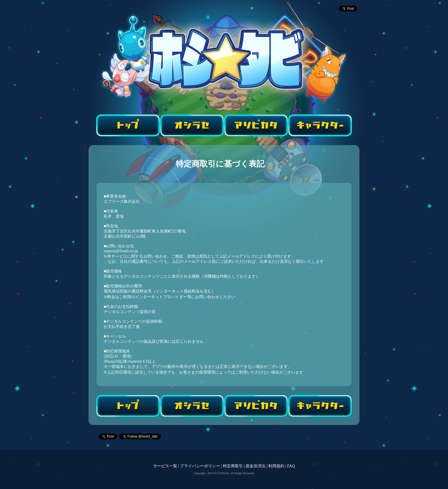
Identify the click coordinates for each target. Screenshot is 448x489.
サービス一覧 (165, 466)
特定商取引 (233, 466)
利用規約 (276, 466)
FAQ (291, 466)
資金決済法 (255, 466)
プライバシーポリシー (200, 466)
